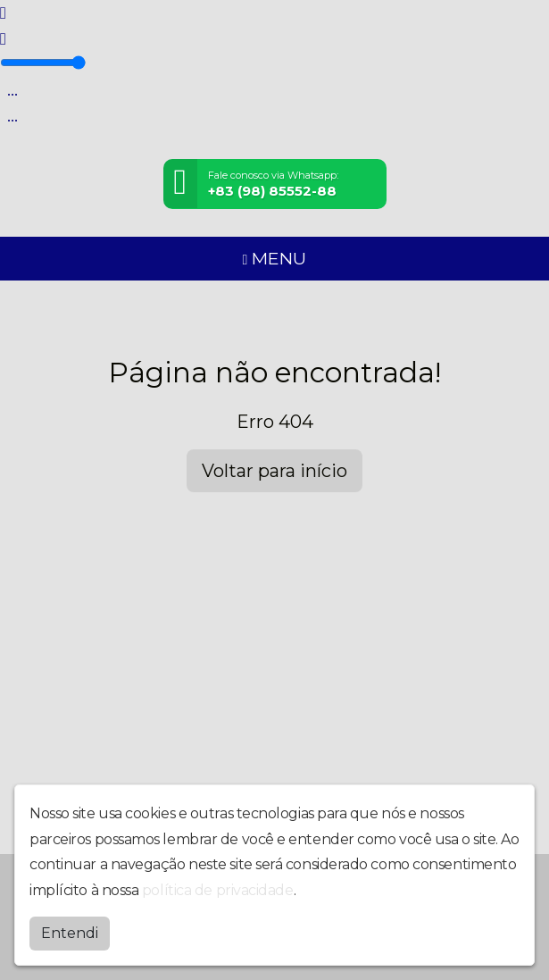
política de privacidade (218, 890)
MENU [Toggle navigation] (275, 258)
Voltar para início (274, 471)
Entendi (70, 933)
